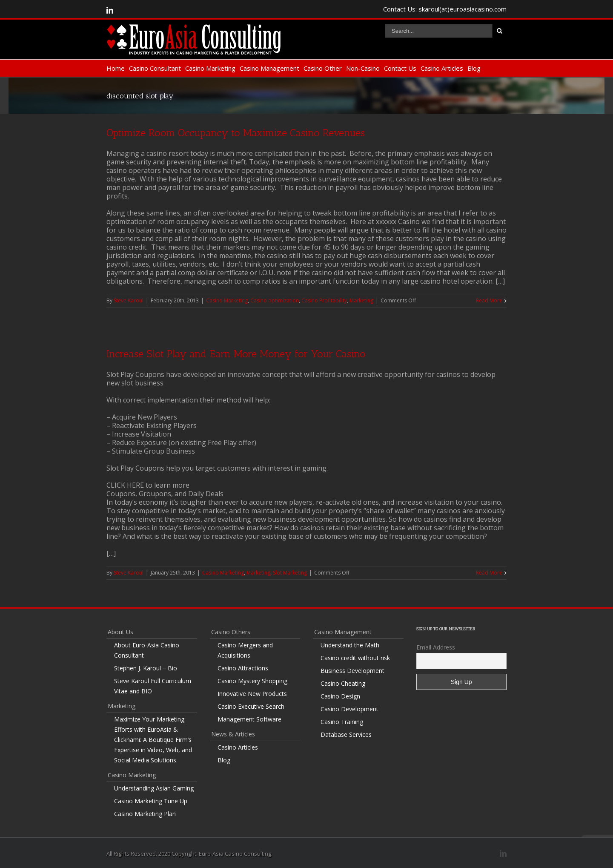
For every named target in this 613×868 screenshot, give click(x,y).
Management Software (249, 719)
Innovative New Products (252, 694)
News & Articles (233, 734)
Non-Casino (363, 68)
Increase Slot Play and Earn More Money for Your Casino (236, 354)
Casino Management (269, 68)
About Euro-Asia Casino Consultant (147, 650)
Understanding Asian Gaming (154, 788)
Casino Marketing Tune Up (151, 801)
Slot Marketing (290, 573)
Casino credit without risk (355, 658)
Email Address (436, 647)
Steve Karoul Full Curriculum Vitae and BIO (153, 686)
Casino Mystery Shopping (252, 681)
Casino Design (340, 696)
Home (116, 68)
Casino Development (349, 709)
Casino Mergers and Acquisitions (245, 650)
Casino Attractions (243, 668)
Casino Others (231, 632)
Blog (474, 68)
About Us (120, 632)
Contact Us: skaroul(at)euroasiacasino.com (445, 9)
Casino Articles (442, 68)
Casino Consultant (155, 68)
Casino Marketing (210, 68)
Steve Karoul (129, 300)
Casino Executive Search (251, 706)
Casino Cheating (343, 683)
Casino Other (323, 68)
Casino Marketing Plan (145, 814)
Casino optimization (275, 300)
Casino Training (342, 722)
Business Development (352, 671)
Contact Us (400, 68)
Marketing (361, 300)
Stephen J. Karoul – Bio (146, 668)
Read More (489, 300)
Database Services (346, 734)
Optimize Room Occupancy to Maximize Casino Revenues (236, 133)
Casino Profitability (324, 300)
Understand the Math (350, 645)
